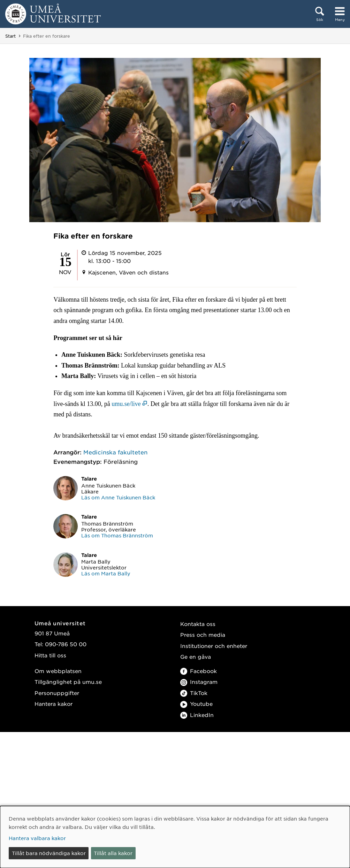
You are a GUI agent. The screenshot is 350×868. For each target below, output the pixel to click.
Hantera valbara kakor (37, 838)
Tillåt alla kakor (113, 853)
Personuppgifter (57, 693)
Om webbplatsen (58, 671)
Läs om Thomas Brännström (117, 535)
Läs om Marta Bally (106, 573)
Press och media (203, 635)
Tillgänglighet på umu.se (68, 682)
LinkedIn (197, 715)
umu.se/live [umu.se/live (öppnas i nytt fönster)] (126, 404)
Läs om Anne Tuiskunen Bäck (118, 497)
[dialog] (175, 837)
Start (10, 36)
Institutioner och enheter (214, 646)
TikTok (194, 693)
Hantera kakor (54, 704)
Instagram (199, 682)
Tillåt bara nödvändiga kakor (49, 853)
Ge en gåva (196, 656)
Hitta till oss (50, 655)
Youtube (196, 704)
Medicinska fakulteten (115, 452)
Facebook (199, 671)
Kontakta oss (198, 624)
